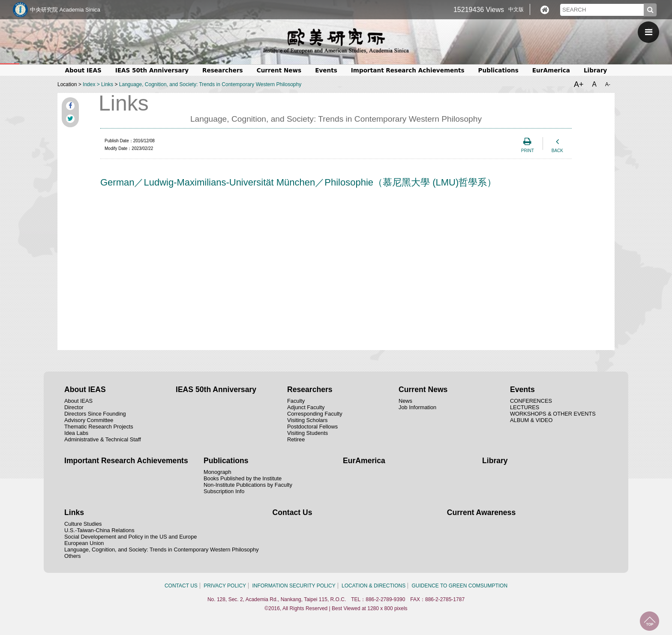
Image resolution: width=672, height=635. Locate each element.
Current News (279, 70)
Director (74, 407)
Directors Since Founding (95, 414)
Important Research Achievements (408, 70)
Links (107, 84)
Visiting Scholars (307, 420)
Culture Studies (83, 524)
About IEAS (83, 70)
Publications (498, 70)
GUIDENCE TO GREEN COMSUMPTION (460, 586)
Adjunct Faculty (306, 407)
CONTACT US (181, 586)
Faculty (296, 401)
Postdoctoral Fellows (312, 427)
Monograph (217, 472)
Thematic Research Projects (99, 427)
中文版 (516, 9)
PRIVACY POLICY (225, 586)
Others (72, 556)
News (405, 401)
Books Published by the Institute (243, 478)
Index (89, 84)
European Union (84, 543)
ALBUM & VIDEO (531, 420)
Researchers (223, 70)
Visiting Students (307, 433)
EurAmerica (551, 70)
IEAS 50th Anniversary (152, 70)
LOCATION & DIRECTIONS (373, 586)
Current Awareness (481, 512)
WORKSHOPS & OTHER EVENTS (553, 414)
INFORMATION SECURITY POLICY (294, 586)
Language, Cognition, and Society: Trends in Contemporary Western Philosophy (210, 84)
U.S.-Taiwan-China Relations (99, 530)
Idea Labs (76, 433)
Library (595, 70)
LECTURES (525, 407)
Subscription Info (224, 491)
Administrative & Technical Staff (103, 439)
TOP (649, 621)
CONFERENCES (531, 401)
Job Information (417, 407)
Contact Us (292, 512)
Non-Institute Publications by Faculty (248, 485)
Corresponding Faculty (315, 414)
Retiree (296, 439)
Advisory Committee (89, 420)
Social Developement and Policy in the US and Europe (130, 537)
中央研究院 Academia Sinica (65, 10)
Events (326, 70)
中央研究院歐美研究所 (336, 41)
